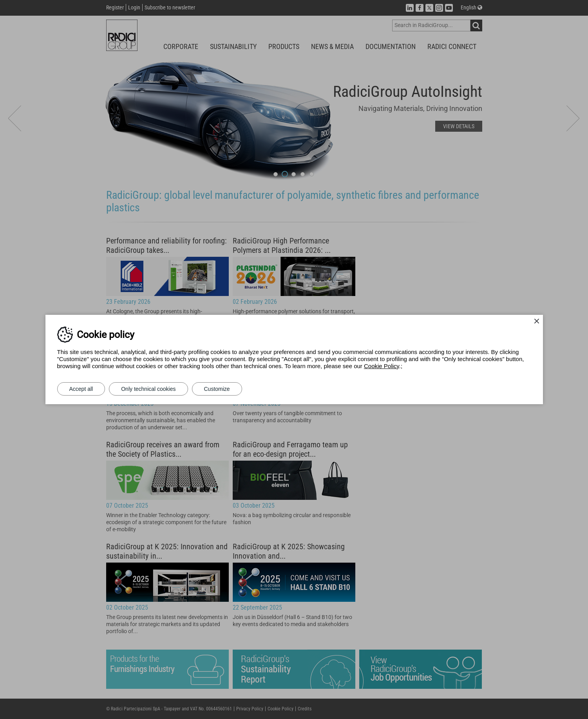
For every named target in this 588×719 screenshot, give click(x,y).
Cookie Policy (382, 366)
